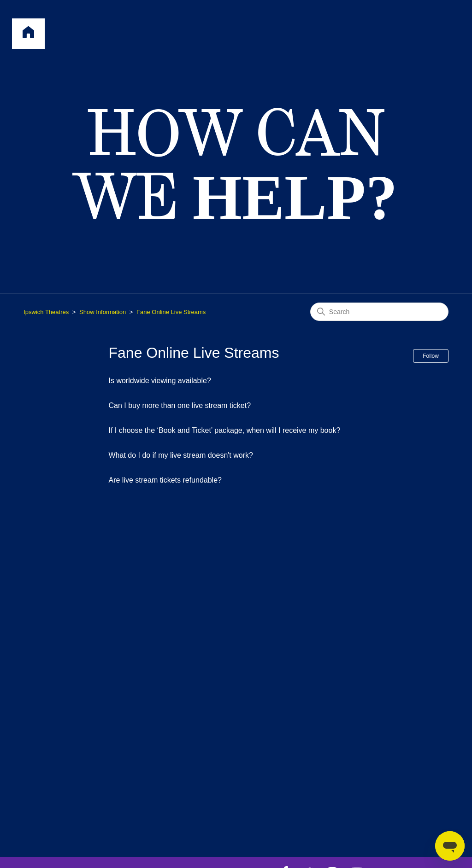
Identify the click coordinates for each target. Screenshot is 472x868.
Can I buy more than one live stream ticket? (180, 405)
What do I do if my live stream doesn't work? (181, 455)
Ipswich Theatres (46, 312)
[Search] (379, 312)
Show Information (103, 312)
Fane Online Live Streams (171, 312)
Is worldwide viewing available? (160, 381)
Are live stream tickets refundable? (165, 480)
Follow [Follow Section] (431, 356)
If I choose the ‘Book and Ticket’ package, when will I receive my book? (225, 430)
